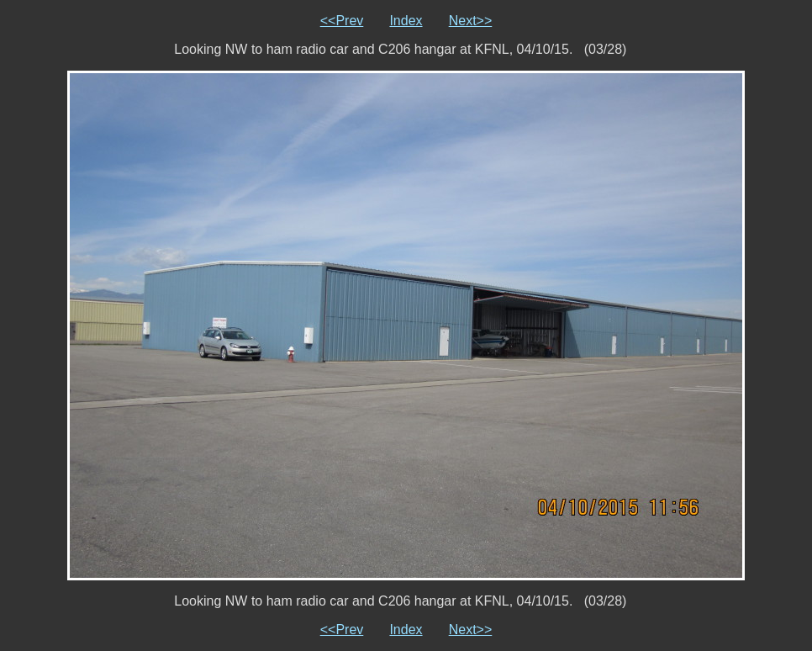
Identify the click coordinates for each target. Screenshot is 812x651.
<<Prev (342, 21)
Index (406, 21)
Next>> (471, 21)
